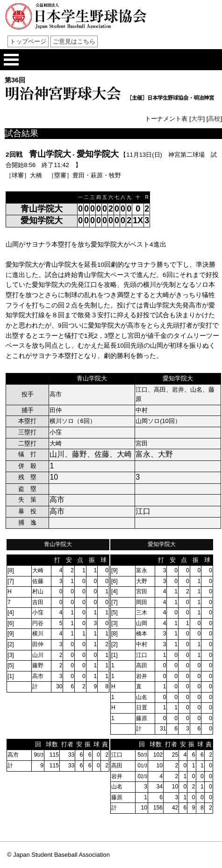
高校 (214, 119)
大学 (197, 119)
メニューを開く (11, 60)
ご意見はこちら (74, 41)
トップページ (28, 41)
